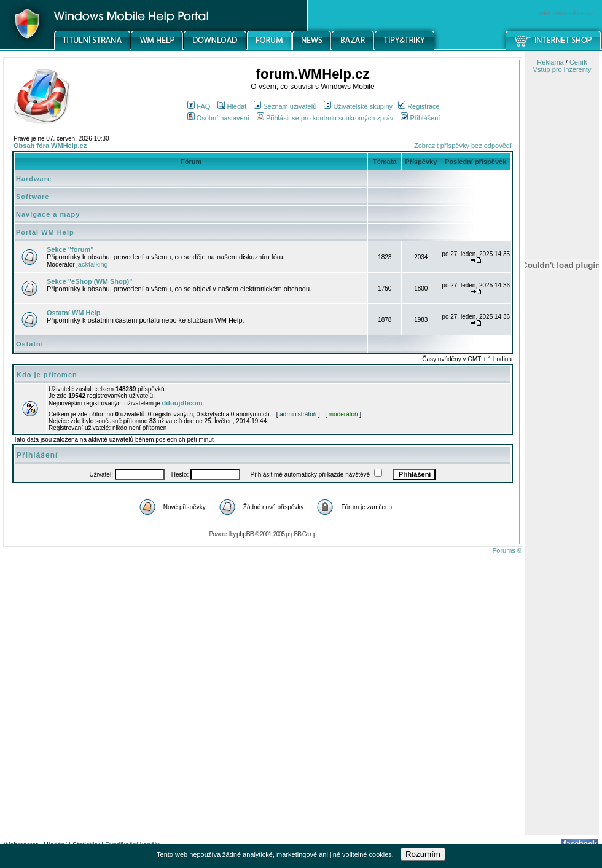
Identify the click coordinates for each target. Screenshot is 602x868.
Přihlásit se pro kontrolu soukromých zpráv (325, 118)
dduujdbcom (182, 403)
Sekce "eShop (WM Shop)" (89, 281)
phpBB (245, 534)
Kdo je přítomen (47, 375)
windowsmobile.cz (566, 13)
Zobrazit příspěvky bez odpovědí (463, 146)
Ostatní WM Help (73, 313)
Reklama (550, 62)
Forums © (507, 550)
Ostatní (30, 344)
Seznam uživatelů (285, 106)
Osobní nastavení (218, 118)
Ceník (578, 62)
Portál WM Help (45, 232)
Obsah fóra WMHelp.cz (50, 146)
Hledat (232, 106)
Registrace (419, 106)
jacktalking (92, 264)
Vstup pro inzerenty (562, 69)
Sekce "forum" (70, 249)
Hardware (34, 179)
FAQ (199, 106)
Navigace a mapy (48, 214)
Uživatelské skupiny (358, 106)
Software (33, 197)
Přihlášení (420, 118)
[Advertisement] (562, 641)
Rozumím (423, 854)
